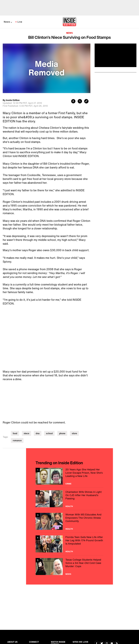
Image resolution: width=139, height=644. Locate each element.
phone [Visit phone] (62, 433)
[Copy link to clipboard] (86, 102)
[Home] (69, 22)
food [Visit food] (15, 433)
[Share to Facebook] (73, 102)
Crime (68, 484)
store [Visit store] (74, 433)
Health (69, 506)
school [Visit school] (49, 433)
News (7, 22)
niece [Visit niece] (26, 433)
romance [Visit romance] (17, 440)
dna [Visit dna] (38, 433)
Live (20, 22)
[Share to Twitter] (80, 102)
